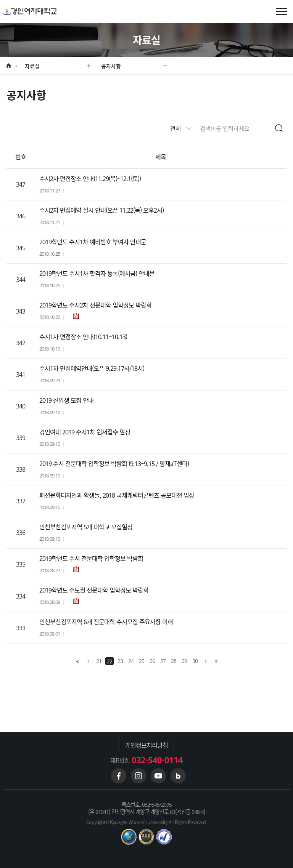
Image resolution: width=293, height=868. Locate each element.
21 (99, 661)
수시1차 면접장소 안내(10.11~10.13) (83, 337)
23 (120, 661)
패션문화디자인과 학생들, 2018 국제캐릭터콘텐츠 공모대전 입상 (117, 495)
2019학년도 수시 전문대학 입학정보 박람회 (91, 558)
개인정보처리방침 (146, 745)
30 (195, 661)
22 (109, 661)
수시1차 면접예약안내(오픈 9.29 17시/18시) (92, 368)
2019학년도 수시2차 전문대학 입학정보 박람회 (95, 305)
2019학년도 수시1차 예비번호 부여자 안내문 (93, 242)
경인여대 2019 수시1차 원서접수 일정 (85, 432)
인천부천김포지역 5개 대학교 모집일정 (86, 527)
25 (142, 661)
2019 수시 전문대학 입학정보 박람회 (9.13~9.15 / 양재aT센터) (114, 464)
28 (174, 661)
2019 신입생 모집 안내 (66, 400)
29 (184, 661)
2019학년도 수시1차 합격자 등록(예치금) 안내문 (97, 273)
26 (152, 661)
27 (163, 661)
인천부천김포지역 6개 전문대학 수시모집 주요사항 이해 (106, 622)
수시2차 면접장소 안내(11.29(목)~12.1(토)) (90, 179)
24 (131, 661)
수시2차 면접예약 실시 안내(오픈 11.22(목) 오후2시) (101, 210)
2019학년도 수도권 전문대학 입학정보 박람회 (94, 590)
